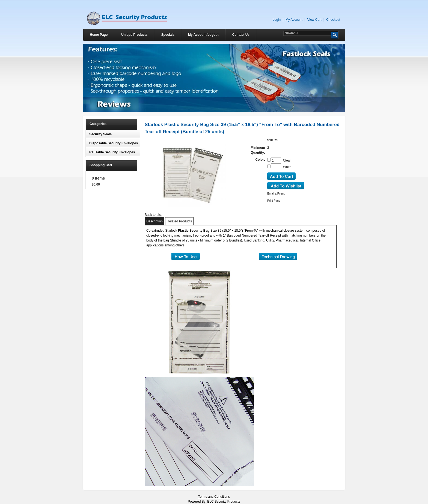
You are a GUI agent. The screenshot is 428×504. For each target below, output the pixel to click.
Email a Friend (276, 194)
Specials (168, 35)
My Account (294, 20)
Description (154, 221)
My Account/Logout (203, 35)
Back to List (153, 215)
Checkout (333, 20)
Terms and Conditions (214, 497)
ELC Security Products (224, 502)
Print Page (274, 201)
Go (335, 35)
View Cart (314, 20)
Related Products (179, 221)
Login (277, 20)
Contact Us (241, 35)
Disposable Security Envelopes (114, 143)
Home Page (99, 35)
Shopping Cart (101, 165)
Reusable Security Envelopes (112, 152)
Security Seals (100, 134)
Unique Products (134, 35)
